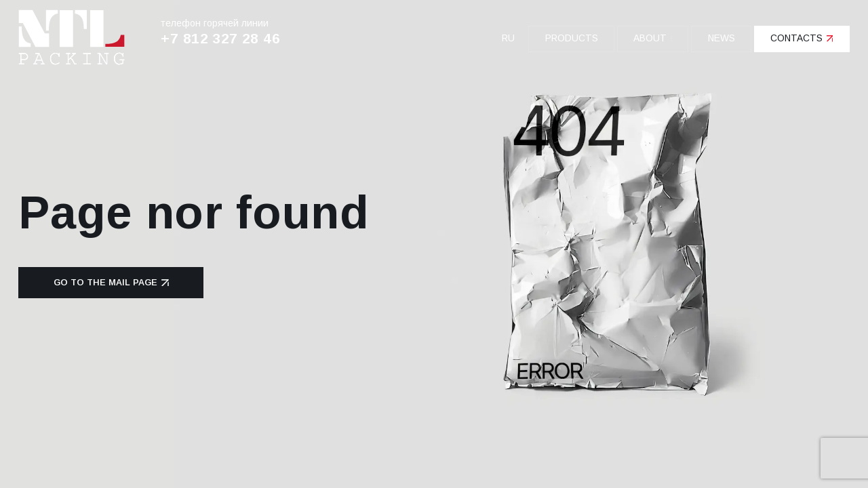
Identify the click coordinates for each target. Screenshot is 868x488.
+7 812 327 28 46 (220, 38)
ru (508, 38)
